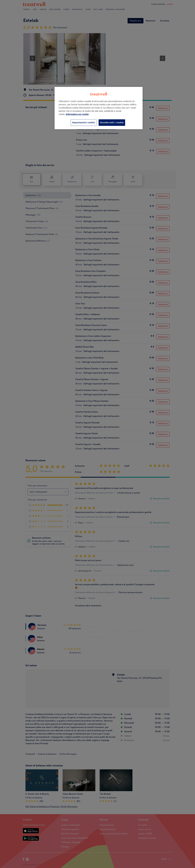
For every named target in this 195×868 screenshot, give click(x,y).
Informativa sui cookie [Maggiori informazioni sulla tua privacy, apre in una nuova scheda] (77, 114)
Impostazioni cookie (84, 123)
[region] (99, 108)
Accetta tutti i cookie (112, 123)
